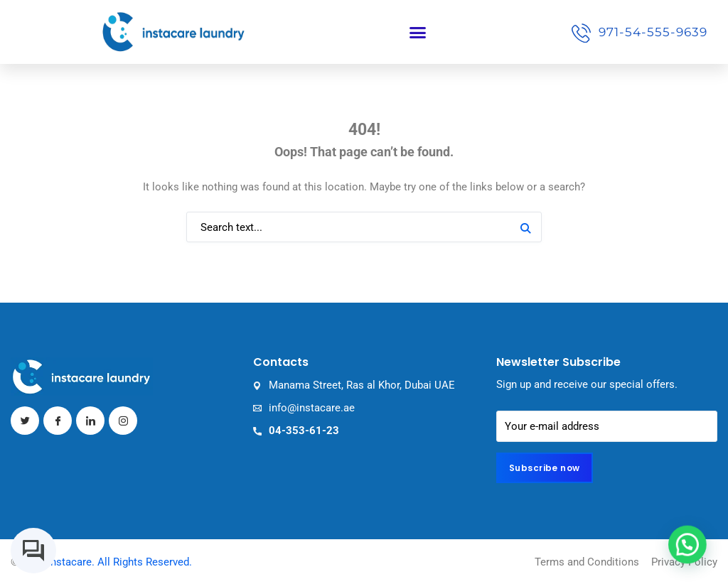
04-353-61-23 (304, 431)
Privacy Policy (684, 562)
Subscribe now (545, 468)
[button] (417, 32)
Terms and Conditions (587, 562)
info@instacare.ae (312, 408)
